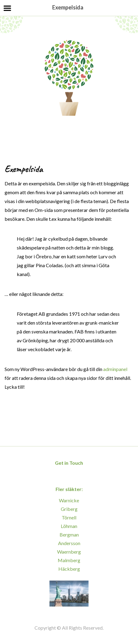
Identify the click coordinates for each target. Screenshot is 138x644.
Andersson (69, 543)
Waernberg (69, 552)
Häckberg (69, 569)
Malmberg (69, 560)
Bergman (69, 535)
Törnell (69, 517)
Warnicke (69, 500)
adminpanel (115, 369)
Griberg (69, 509)
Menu (7, 8)
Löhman (69, 526)
